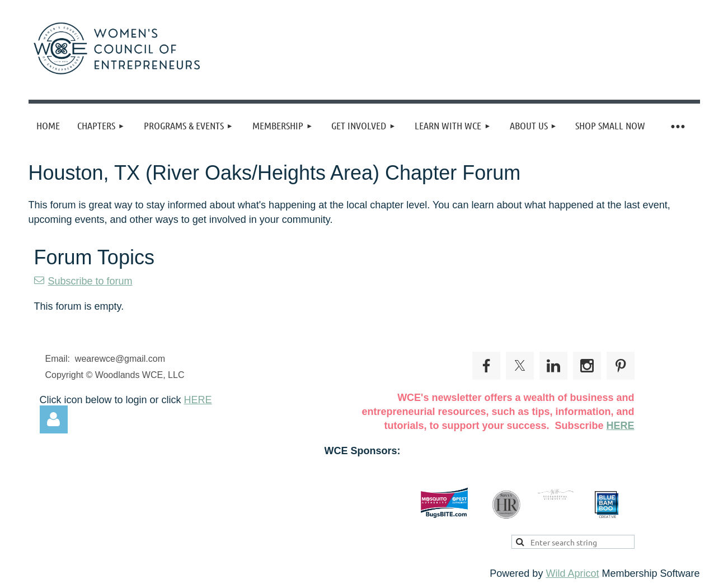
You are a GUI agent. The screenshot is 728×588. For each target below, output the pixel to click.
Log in (54, 419)
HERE (198, 400)
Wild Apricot (572, 573)
